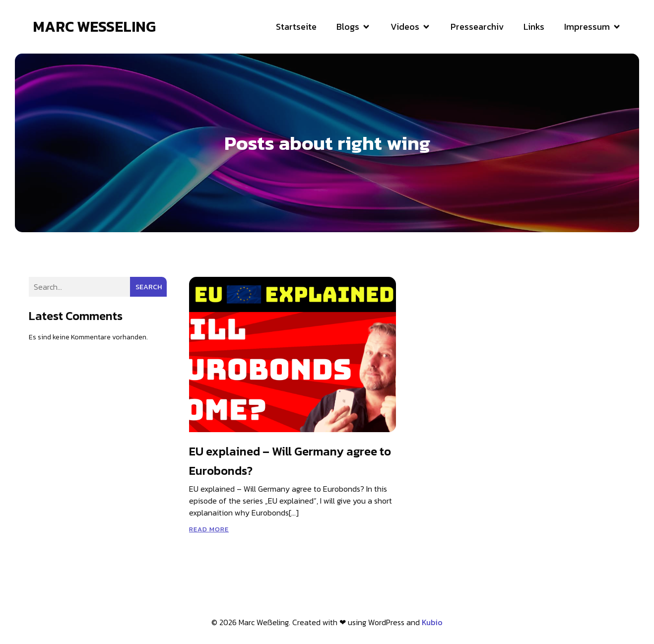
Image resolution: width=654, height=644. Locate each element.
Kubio (432, 623)
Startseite (296, 28)
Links (534, 28)
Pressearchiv (477, 28)
